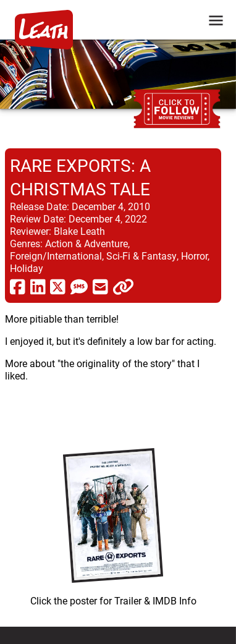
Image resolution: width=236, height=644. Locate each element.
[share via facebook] (18, 286)
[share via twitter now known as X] (58, 286)
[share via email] (100, 286)
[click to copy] (123, 286)
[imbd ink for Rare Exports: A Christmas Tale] (113, 524)
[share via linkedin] (38, 286)
